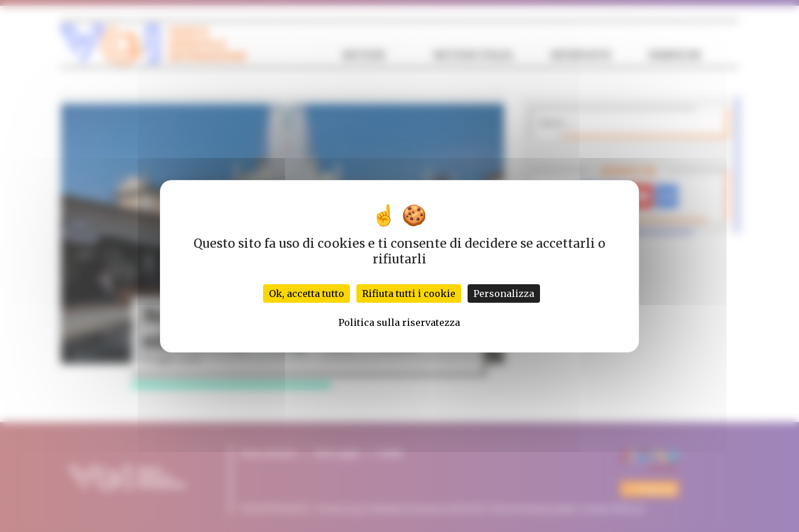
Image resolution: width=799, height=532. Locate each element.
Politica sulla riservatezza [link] (399, 322)
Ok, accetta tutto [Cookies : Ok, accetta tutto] (307, 293)
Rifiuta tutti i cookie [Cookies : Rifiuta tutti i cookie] (409, 293)
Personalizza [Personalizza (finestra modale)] (504, 293)
